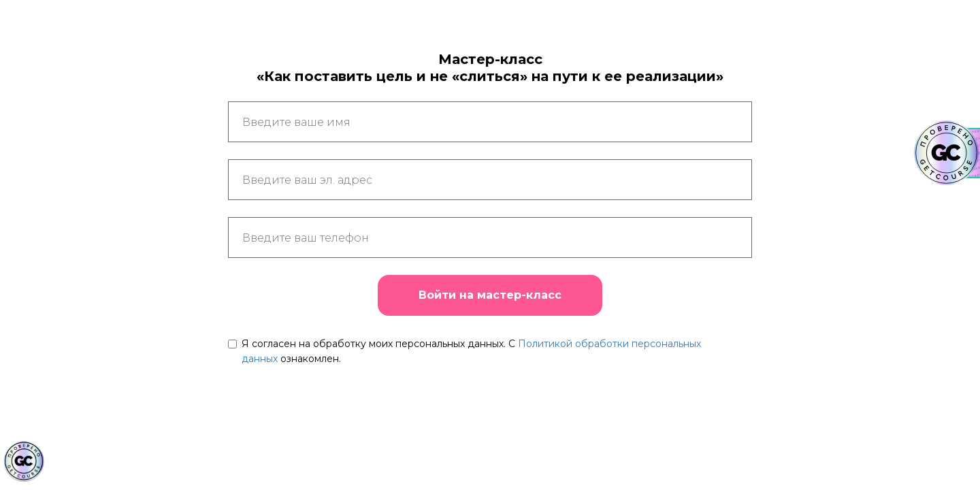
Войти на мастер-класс (490, 295)
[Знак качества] (24, 461)
